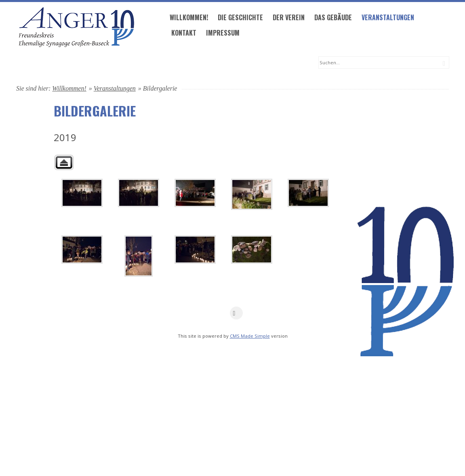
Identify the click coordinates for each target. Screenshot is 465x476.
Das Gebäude (200, 63)
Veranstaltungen (255, 63)
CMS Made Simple (250, 366)
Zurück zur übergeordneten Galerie (64, 193)
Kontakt (50, 78)
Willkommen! (56, 63)
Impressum (89, 78)
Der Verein (155, 63)
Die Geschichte (107, 63)
